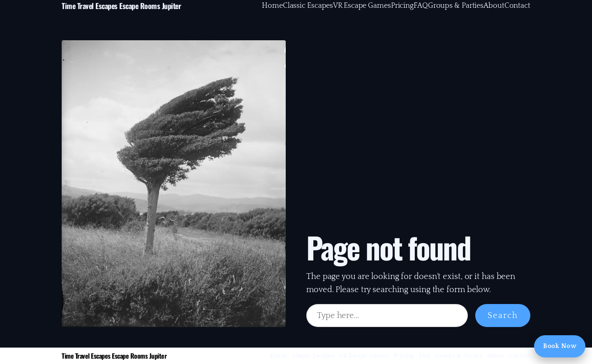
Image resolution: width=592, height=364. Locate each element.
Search (503, 316)
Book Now (560, 346)
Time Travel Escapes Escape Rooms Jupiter (121, 6)
